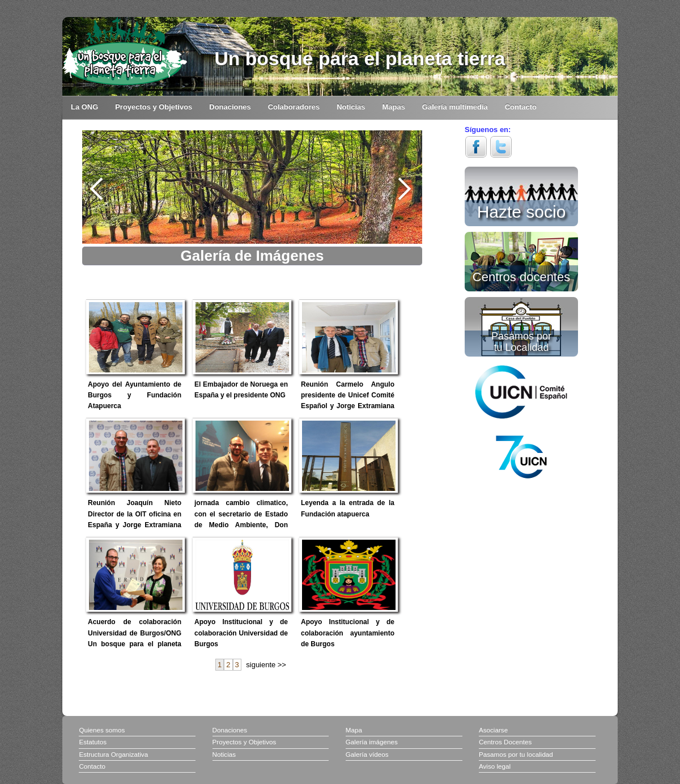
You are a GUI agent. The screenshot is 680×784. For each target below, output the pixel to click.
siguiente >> (266, 665)
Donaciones (230, 107)
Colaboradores (294, 107)
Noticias (351, 107)
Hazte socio (522, 210)
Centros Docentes (505, 742)
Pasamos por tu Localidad (521, 342)
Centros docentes (521, 276)
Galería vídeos (367, 754)
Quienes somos (102, 730)
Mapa (354, 730)
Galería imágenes (372, 742)
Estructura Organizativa (113, 754)
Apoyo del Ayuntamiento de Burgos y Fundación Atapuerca (135, 395)
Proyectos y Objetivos (154, 107)
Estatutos (93, 742)
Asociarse (493, 730)
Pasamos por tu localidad (516, 754)
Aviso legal (495, 766)
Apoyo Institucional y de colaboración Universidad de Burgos (241, 633)
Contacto (521, 107)
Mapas (394, 107)
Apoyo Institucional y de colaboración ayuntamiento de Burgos (348, 633)
